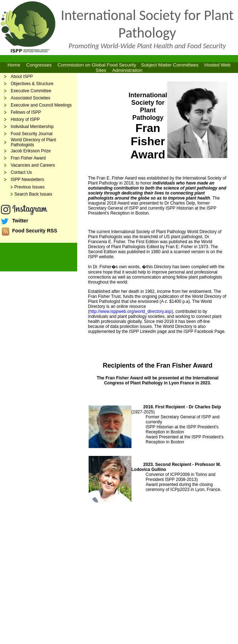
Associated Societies (31, 98)
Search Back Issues (33, 194)
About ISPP (22, 77)
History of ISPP (25, 119)
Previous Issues (29, 187)
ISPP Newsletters (27, 180)
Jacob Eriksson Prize (31, 151)
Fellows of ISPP (26, 112)
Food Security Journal (32, 134)
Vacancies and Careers (33, 165)
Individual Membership (32, 127)
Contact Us (21, 172)
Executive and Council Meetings (41, 105)
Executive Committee (31, 91)
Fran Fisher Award (28, 158)
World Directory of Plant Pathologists (33, 142)
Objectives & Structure (32, 84)
